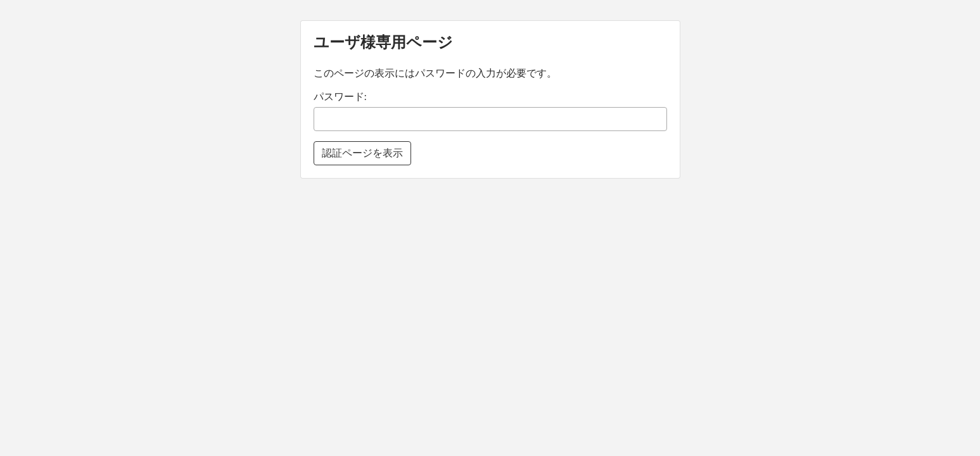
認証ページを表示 (362, 153)
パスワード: (340, 97)
